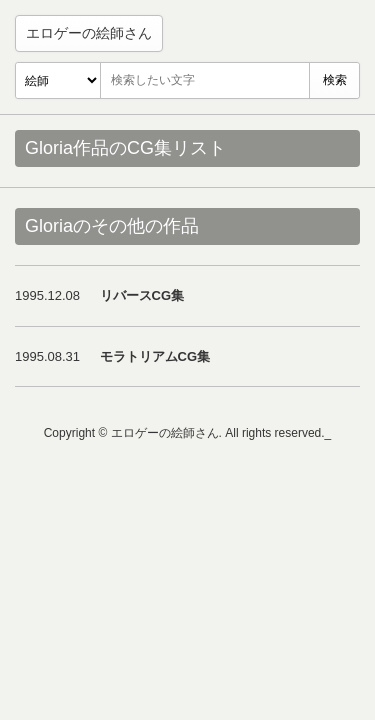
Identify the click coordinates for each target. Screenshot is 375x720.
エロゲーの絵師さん (89, 33)
